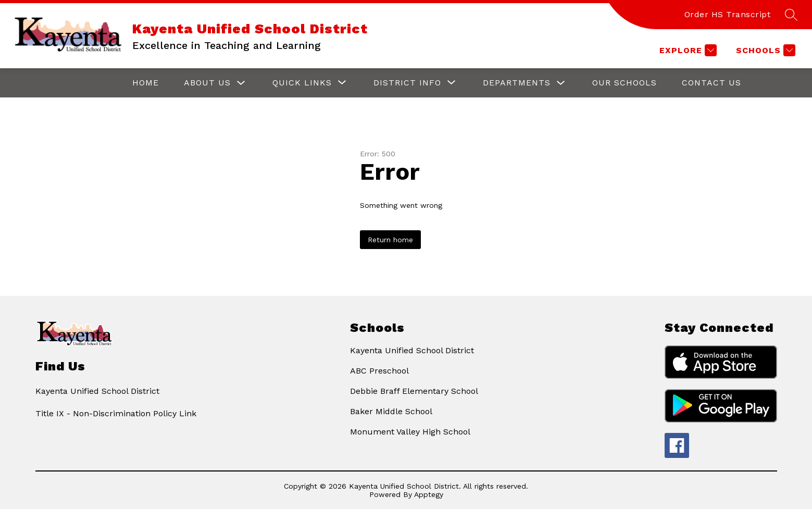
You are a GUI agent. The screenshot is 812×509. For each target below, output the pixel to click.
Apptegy (429, 494)
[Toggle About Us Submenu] (241, 83)
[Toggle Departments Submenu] (561, 83)
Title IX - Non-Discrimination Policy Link (116, 413)
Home (146, 83)
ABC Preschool (379, 371)
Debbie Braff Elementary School (414, 391)
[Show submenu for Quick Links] (302, 83)
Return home (390, 240)
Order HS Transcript (728, 14)
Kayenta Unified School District (412, 350)
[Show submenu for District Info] (407, 83)
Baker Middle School (391, 411)
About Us (207, 83)
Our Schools (624, 83)
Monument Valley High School (410, 432)
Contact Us (711, 83)
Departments (517, 83)
